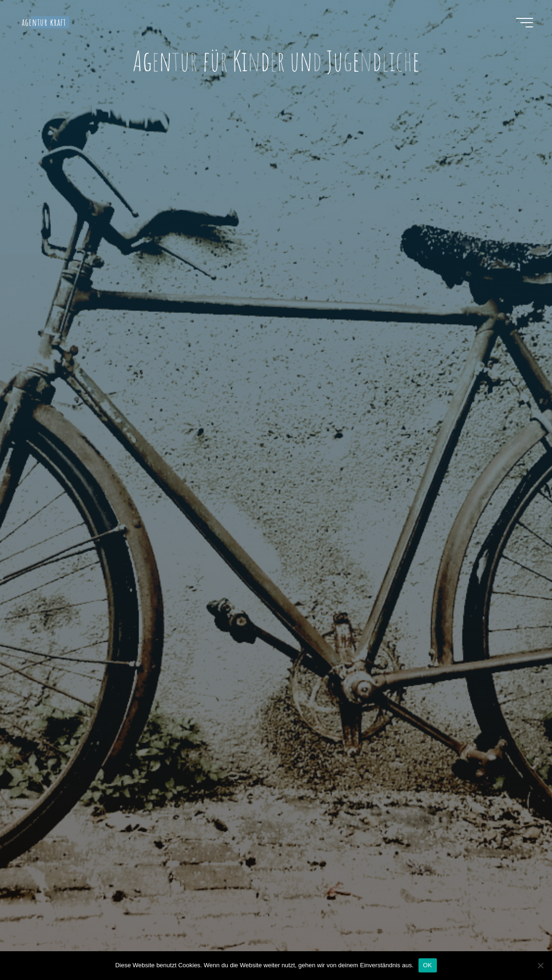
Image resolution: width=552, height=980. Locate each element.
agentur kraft (44, 22)
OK (428, 965)
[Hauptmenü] (525, 23)
